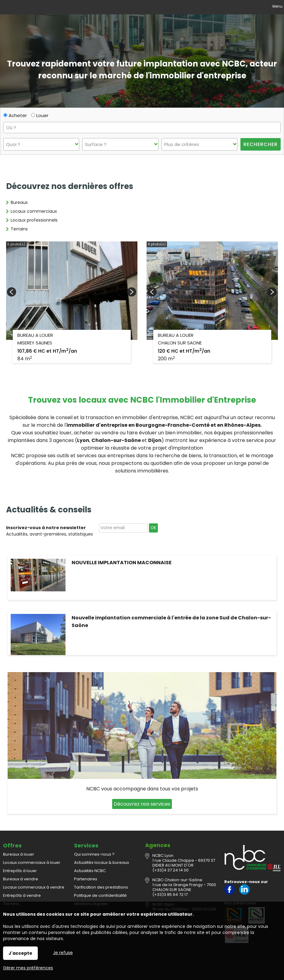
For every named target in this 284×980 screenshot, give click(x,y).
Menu (277, 6)
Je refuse (63, 953)
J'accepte (20, 953)
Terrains (19, 229)
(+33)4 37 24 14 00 (170, 870)
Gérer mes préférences (28, 968)
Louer (40, 115)
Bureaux (19, 202)
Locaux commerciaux (34, 211)
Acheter (15, 115)
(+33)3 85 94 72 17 (170, 894)
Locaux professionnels (34, 220)
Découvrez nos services (142, 804)
